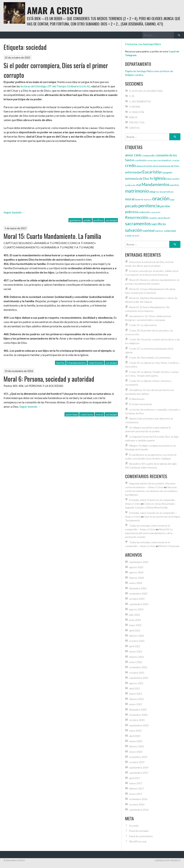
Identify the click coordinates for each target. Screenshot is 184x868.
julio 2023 (135, 615)
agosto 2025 (136, 567)
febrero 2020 (137, 746)
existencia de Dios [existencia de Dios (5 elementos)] (137, 179)
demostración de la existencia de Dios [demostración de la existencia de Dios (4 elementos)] (158, 166)
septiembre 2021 (139, 678)
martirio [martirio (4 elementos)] (175, 185)
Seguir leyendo (14, 212)
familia (60, 363)
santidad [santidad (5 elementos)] (149, 231)
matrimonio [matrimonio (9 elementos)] (137, 191)
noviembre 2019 (138, 757)
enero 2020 (136, 752)
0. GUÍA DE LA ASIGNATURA (146, 91)
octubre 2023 (137, 599)
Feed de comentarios (141, 836)
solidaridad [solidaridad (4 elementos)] (170, 231)
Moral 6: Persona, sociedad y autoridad (49, 379)
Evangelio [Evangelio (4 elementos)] (167, 172)
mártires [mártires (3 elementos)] (148, 200)
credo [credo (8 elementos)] (130, 165)
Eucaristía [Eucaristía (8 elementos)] (152, 172)
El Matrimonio (137, 399)
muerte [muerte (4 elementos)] (139, 199)
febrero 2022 (137, 657)
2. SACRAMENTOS (140, 101)
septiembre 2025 (139, 562)
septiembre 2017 (139, 773)
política (98, 220)
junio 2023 (135, 620)
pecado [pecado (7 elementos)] (131, 206)
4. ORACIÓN (137, 112)
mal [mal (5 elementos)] (139, 185)
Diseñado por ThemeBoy (168, 860)
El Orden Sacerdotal (140, 404)
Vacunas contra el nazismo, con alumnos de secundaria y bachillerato (151, 491)
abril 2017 (135, 778)
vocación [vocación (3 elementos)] (136, 236)
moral (99, 414)
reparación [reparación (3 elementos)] (156, 212)
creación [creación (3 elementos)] (175, 160)
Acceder (134, 826)
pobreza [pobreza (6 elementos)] (131, 212)
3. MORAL (135, 107)
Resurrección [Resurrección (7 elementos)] (136, 217)
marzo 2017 (136, 783)
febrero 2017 (137, 788)
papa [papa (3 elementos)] (172, 200)
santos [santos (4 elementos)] (159, 231)
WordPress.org (138, 841)
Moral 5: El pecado (169, 546)
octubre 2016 (137, 804)
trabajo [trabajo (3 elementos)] (128, 236)
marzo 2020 (136, 741)
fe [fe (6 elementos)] (151, 178)
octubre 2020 (137, 720)
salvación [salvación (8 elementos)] (134, 230)
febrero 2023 (137, 636)
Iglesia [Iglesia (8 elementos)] (160, 178)
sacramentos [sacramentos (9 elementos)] (138, 223)
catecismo (87, 414)
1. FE (132, 96)
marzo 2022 (136, 651)
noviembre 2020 (138, 715)
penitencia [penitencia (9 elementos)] (149, 206)
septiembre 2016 (139, 810)
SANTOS (134, 128)
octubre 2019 (137, 762)
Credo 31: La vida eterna (143, 325)
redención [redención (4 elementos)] (144, 212)
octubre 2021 (137, 673)
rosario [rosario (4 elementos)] (153, 218)
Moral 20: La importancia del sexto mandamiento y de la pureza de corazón (149, 533)
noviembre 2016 (138, 799)
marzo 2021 (136, 694)
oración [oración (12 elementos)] (161, 198)
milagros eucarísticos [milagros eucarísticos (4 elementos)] (161, 192)
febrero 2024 (137, 578)
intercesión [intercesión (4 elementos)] (173, 179)
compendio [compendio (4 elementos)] (149, 155)
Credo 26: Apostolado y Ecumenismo (150, 358)
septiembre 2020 (139, 725)
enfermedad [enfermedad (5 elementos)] (133, 172)
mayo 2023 (135, 625)
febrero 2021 (137, 699)
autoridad (72, 414)
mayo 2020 (135, 731)
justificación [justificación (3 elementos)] (130, 185)
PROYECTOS (137, 122)
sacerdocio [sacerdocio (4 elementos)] (164, 218)
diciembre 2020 (138, 710)
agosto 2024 (136, 572)
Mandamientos (77, 363)
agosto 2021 (136, 683)
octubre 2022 (137, 641)
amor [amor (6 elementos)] (129, 155)
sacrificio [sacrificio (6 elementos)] (159, 224)
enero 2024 (136, 583)
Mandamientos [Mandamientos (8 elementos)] (156, 184)
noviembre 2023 (138, 594)
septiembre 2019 (139, 767)
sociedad (111, 220)
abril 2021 (135, 688)
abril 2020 (135, 736)
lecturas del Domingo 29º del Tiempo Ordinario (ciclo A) (55, 86)
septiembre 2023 (139, 604)
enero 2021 (136, 704)
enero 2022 (136, 662)
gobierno (75, 220)
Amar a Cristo (55, 10)
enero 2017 (136, 794)
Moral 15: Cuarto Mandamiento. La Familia (52, 236)
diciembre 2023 (138, 588)
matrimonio (96, 363)
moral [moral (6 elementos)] (130, 199)
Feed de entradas (139, 831)
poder (87, 220)
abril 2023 (135, 630)
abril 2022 (135, 646)
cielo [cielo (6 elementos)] (138, 155)
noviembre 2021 (138, 667)
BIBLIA (133, 117)
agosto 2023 (136, 609)
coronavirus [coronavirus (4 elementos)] (164, 160)
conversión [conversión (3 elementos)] (152, 160)
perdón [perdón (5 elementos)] (165, 206)
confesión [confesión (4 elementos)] (141, 160)
